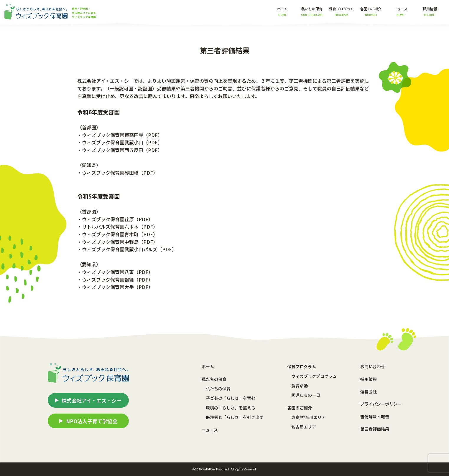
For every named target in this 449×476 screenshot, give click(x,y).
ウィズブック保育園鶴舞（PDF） (117, 280)
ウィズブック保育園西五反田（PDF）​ (122, 150)
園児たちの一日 (306, 395)
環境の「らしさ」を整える (231, 408)
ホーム (282, 11)
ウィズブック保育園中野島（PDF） (120, 242)
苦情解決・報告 (375, 416)
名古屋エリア (304, 427)
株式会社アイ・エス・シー (92, 400)
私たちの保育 (218, 389)
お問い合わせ (373, 366)
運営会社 (369, 391)
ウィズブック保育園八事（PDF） (117, 272)
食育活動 (300, 386)
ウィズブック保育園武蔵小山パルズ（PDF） (129, 249)
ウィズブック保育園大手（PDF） (117, 287)
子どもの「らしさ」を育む (231, 398)
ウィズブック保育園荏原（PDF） (117, 219)
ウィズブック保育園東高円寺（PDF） (122, 135)
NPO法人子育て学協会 (92, 421)
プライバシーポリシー (381, 404)
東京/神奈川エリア (309, 417)
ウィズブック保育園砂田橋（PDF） (120, 173)
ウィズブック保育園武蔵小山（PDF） (122, 142)
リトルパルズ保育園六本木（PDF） (120, 227)
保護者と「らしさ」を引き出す (235, 417)
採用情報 (430, 11)
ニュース (401, 11)
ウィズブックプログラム (314, 376)
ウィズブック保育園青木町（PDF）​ (120, 234)
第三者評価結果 (375, 429)
